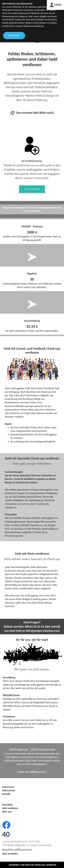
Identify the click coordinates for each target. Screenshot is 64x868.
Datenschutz (9, 790)
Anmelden (8, 805)
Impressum (8, 787)
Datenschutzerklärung (12, 29)
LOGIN (55, 5)
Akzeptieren (14, 35)
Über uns (7, 812)
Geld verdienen (10, 808)
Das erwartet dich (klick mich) (32, 113)
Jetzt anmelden (32, 189)
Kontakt (6, 794)
